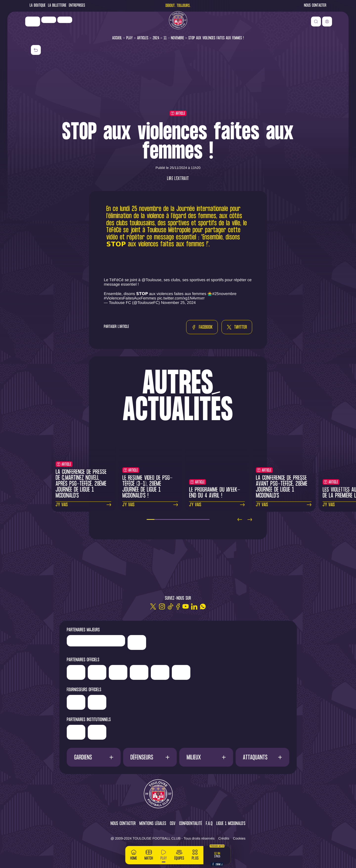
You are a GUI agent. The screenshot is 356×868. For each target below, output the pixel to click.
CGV (173, 824)
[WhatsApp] (203, 606)
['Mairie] (135, 732)
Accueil (117, 38)
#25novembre (224, 294)
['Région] (95, 731)
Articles (143, 38)
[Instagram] (162, 606)
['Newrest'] (70, 23)
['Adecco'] (256, 672)
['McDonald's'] (134, 702)
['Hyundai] (142, 671)
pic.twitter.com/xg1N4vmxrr (181, 298)
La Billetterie (57, 6)
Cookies (239, 838)
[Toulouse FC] (178, 23)
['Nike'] (38, 25)
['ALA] (277, 672)
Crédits (224, 838)
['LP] (54, 23)
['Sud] (235, 672)
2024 (156, 38)
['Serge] (198, 671)
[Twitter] (153, 606)
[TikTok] (170, 606)
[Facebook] (178, 606)
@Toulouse (152, 280)
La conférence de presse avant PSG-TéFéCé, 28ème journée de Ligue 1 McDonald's (282, 487)
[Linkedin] (194, 606)
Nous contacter (315, 6)
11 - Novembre (174, 38)
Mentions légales (153, 824)
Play (130, 38)
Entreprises (77, 6)
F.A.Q (209, 824)
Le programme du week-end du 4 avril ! (215, 493)
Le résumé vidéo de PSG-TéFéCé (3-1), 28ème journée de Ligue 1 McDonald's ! (147, 487)
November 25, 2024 (178, 303)
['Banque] (95, 701)
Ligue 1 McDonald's (231, 824)
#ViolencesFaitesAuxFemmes (130, 298)
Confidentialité (191, 824)
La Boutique (38, 6)
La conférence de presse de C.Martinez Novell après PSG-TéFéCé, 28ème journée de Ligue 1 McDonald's (81, 484)
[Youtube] (186, 606)
